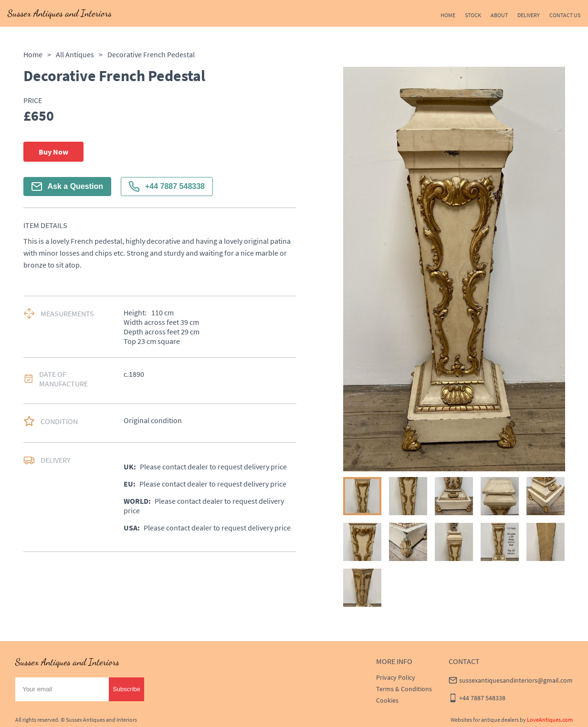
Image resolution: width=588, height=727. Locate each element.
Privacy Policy (396, 677)
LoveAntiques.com (550, 720)
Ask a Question (67, 187)
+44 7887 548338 (167, 187)
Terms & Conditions (404, 689)
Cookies (387, 700)
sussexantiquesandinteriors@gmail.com (516, 680)
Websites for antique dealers (485, 720)
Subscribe (126, 689)
